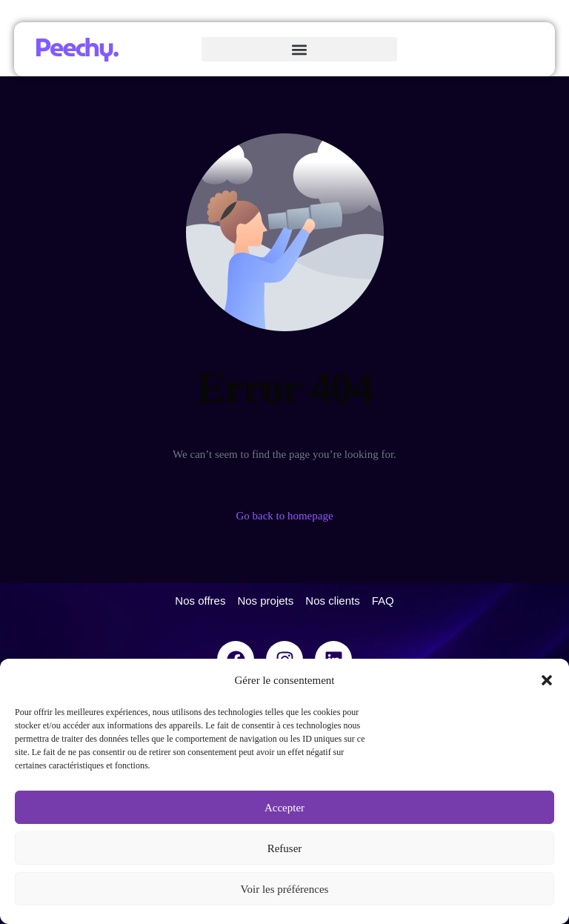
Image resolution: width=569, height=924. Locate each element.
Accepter (284, 808)
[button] (547, 680)
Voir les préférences (285, 889)
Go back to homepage (284, 516)
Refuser (285, 848)
